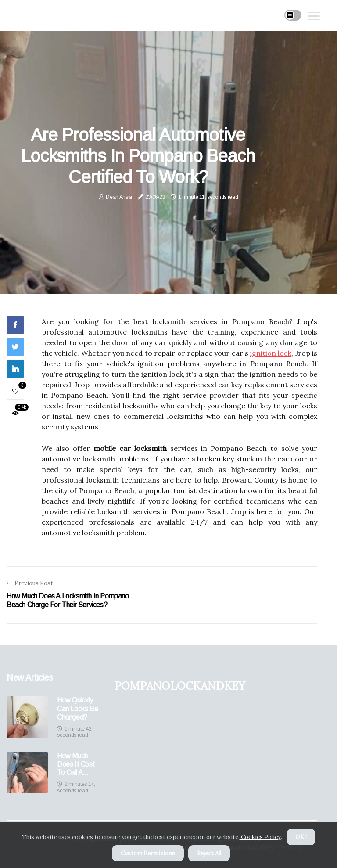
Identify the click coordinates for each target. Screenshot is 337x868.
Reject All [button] (209, 853)
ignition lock (271, 353)
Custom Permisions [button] (148, 853)
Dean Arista (119, 197)
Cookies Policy (260, 837)
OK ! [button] (301, 837)
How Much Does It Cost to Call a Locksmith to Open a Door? (78, 765)
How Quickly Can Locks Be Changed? (77, 708)
